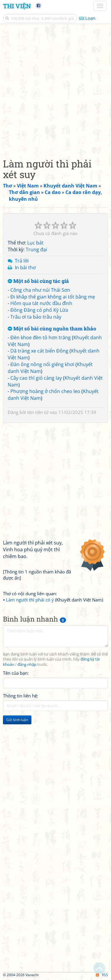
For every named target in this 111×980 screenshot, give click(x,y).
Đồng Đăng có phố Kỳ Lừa (39, 310)
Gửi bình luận (17, 720)
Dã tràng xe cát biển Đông (39, 351)
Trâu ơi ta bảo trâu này (36, 317)
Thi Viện (17, 6)
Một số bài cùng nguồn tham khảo (52, 329)
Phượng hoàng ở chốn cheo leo (45, 391)
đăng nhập (27, 665)
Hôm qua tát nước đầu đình (41, 303)
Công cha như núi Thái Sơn (40, 290)
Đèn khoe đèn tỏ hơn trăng (41, 337)
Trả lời (22, 261)
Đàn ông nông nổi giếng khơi (42, 364)
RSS (102, 975)
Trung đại (36, 250)
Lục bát (35, 243)
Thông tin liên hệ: (21, 696)
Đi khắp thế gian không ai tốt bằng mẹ (53, 297)
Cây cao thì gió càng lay (36, 378)
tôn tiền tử (38, 412)
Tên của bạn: (16, 673)
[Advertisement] (55, 89)
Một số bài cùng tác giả (38, 281)
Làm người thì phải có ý (30, 600)
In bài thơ (25, 268)
